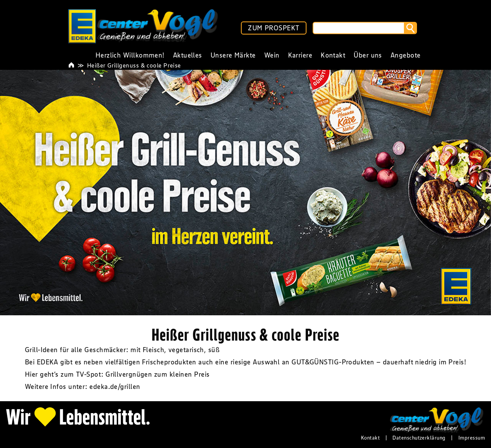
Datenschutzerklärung (419, 438)
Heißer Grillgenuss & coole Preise (134, 65)
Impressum (472, 438)
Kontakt (370, 438)
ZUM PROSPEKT (274, 28)
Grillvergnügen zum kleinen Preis (157, 374)
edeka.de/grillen (115, 387)
